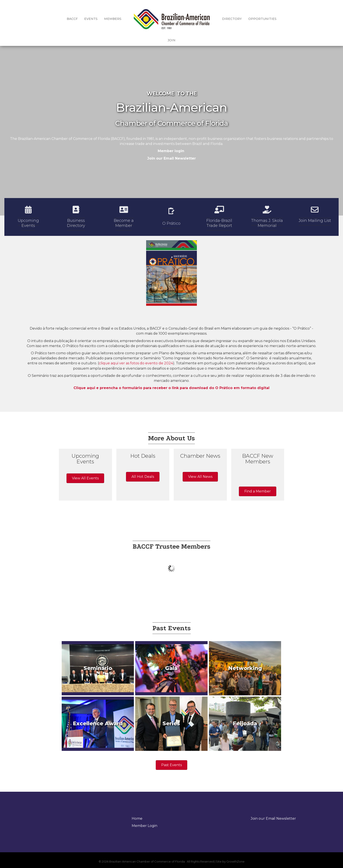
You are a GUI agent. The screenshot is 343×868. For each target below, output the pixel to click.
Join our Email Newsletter (171, 158)
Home (137, 818)
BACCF (65, 19)
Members (106, 19)
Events (84, 19)
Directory (225, 19)
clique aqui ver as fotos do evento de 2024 (136, 397)
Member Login (144, 826)
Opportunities (255, 19)
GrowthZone (235, 861)
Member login (171, 151)
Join (280, 19)
